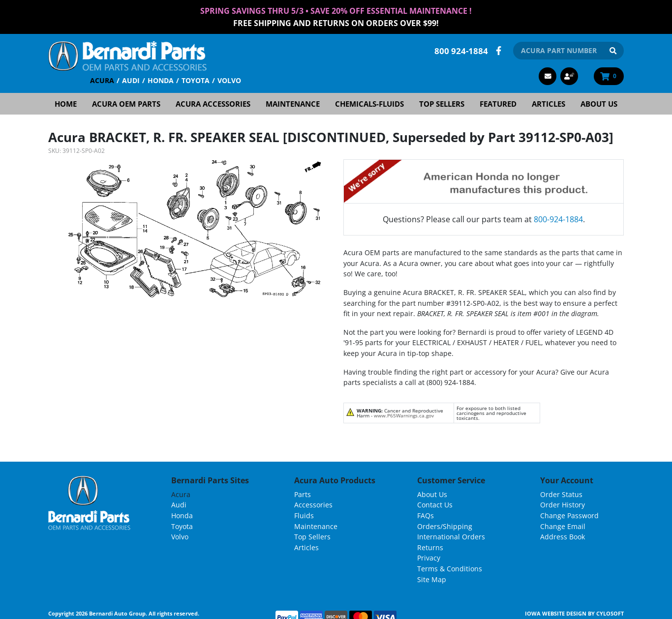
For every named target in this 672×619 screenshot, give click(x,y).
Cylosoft (610, 613)
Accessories (313, 504)
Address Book (563, 536)
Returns (430, 546)
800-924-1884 (558, 219)
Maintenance (293, 103)
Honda (161, 80)
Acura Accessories (213, 103)
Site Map (432, 578)
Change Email (563, 525)
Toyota (196, 80)
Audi (131, 80)
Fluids (304, 515)
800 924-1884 (461, 50)
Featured (498, 103)
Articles (549, 103)
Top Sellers (442, 103)
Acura (102, 80)
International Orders (451, 536)
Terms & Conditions (450, 568)
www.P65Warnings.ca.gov (404, 415)
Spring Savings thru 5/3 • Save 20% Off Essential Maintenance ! (336, 11)
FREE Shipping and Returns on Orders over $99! (336, 23)
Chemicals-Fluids (369, 103)
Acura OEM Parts (126, 103)
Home (66, 103)
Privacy (429, 557)
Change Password (569, 515)
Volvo (229, 80)
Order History (563, 504)
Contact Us (435, 504)
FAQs (426, 515)
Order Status (561, 493)
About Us (599, 103)
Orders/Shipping (445, 525)
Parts (303, 493)
